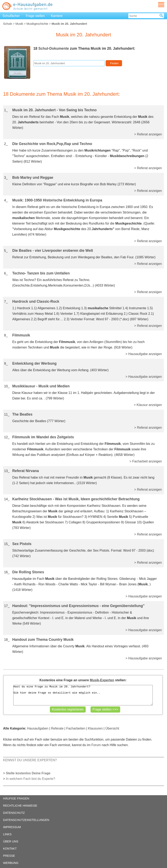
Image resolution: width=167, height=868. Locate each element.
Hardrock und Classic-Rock (36, 301)
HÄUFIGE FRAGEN (16, 798)
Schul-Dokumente (54, 48)
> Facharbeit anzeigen (146, 461)
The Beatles (22, 414)
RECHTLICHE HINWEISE (20, 806)
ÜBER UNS (11, 841)
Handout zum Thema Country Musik (43, 640)
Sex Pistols (22, 544)
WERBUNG (11, 863)
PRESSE (9, 856)
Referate (57, 728)
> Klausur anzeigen (148, 405)
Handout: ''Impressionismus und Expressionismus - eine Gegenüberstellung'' (78, 606)
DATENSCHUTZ (14, 813)
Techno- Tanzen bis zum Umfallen (41, 273)
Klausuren (95, 728)
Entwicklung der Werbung (34, 363)
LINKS (7, 834)
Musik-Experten (102, 680)
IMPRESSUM (12, 827)
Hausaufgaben (38, 728)
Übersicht (112, 728)
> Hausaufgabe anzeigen (144, 354)
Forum (96, 745)
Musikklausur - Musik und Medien (41, 386)
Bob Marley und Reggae (33, 178)
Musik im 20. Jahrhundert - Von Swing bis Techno (54, 110)
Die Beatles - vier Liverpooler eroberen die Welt (53, 251)
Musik (19, 24)
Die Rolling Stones (28, 572)
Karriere (57, 16)
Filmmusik (21, 335)
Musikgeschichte (37, 24)
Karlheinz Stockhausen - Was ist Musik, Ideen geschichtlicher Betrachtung (76, 499)
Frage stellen (35, 16)
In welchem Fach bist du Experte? (31, 779)
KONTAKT (10, 849)
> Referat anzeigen (148, 134)
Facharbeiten (76, 728)
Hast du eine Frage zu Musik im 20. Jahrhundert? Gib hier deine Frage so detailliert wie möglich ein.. (83, 695)
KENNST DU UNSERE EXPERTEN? (30, 760)
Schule (8, 24)
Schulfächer (11, 16)
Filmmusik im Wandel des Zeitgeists (43, 437)
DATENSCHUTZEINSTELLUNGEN (26, 820)
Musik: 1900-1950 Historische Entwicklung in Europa (57, 200)
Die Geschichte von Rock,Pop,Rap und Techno (52, 144)
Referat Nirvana (26, 471)
